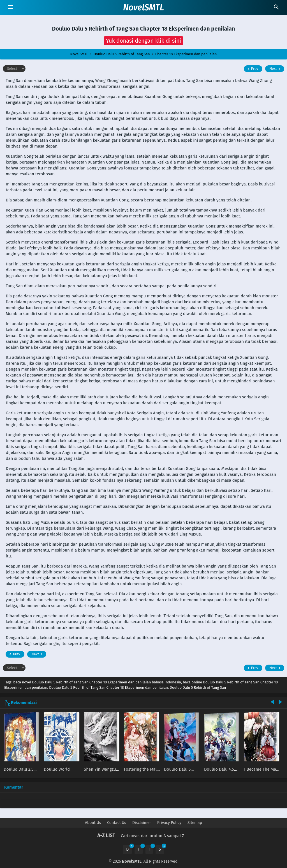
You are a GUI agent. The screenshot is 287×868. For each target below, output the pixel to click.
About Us (93, 823)
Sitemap (195, 823)
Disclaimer (142, 823)
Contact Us (117, 823)
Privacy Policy (169, 823)
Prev (252, 69)
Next (276, 69)
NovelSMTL (143, 8)
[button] (144, 41)
